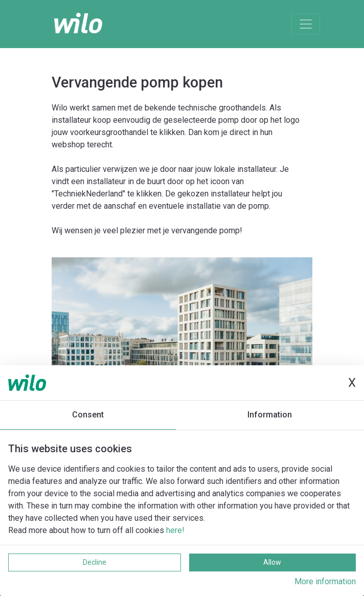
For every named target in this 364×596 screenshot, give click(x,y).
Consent (88, 415)
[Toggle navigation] (306, 24)
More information (325, 581)
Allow (272, 562)
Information (270, 415)
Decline (95, 562)
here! (175, 530)
